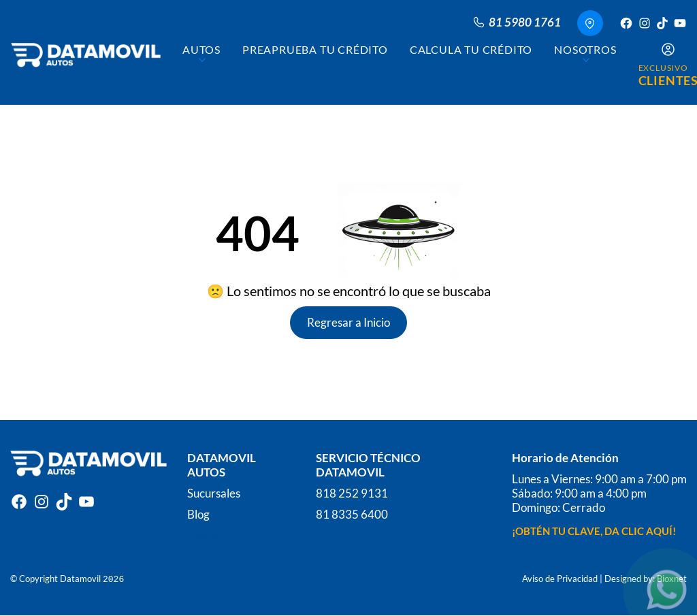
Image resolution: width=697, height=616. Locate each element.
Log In (203, 535)
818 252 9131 (352, 493)
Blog (198, 514)
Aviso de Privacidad (560, 579)
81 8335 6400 (352, 514)
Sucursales (214, 493)
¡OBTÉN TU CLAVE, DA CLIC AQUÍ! (594, 531)
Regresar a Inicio (348, 322)
